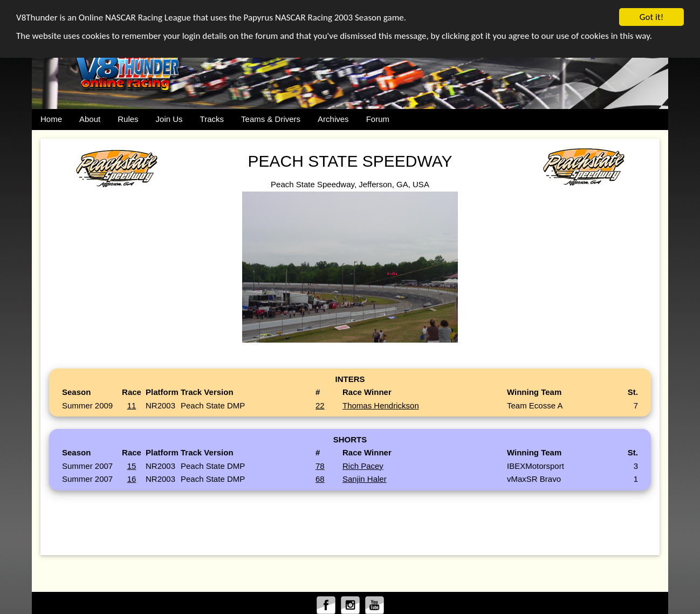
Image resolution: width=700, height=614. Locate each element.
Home (51, 119)
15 (132, 466)
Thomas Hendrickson (381, 405)
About (90, 119)
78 (320, 466)
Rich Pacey (363, 466)
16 (132, 479)
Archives (333, 119)
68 (320, 479)
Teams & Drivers (271, 119)
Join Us (169, 119)
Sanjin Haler (365, 479)
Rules (128, 119)
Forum (378, 119)
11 (132, 405)
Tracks (212, 119)
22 (320, 405)
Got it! (651, 17)
